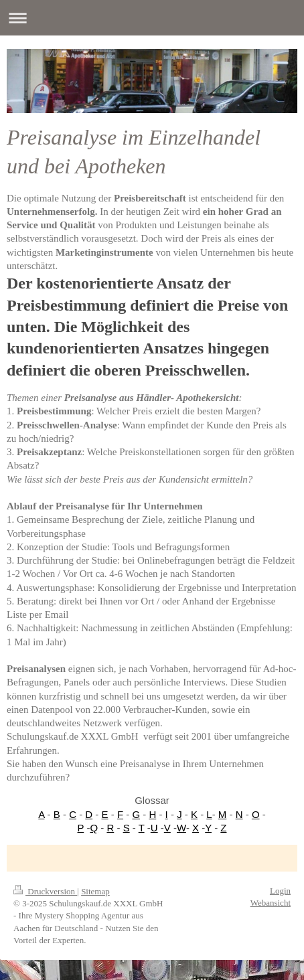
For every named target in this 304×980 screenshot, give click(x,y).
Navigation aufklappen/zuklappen (152, 18)
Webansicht (271, 903)
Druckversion (45, 891)
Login (280, 891)
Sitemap (95, 891)
